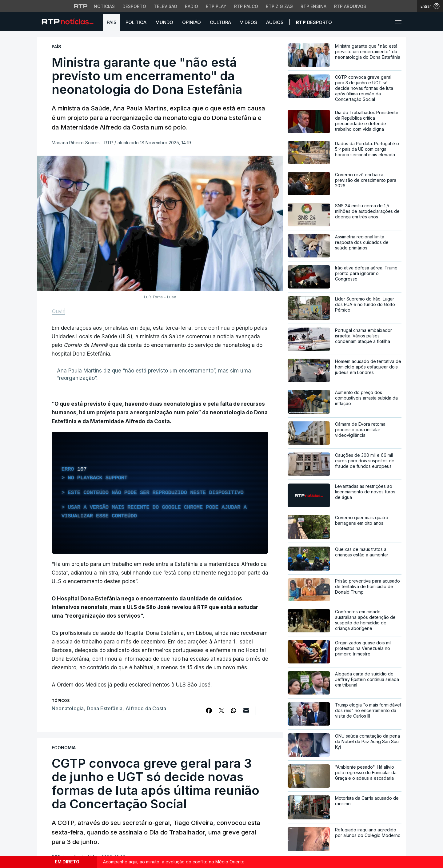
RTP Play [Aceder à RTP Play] (216, 6)
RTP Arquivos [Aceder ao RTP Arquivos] (350, 6)
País (112, 22)
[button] (387, 22)
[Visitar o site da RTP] (81, 6)
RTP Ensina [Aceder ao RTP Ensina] (313, 6)
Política (136, 22)
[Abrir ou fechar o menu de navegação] (397, 22)
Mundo (164, 22)
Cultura (220, 22)
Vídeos (249, 22)
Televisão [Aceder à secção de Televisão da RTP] (166, 6)
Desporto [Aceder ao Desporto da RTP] (134, 6)
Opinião (192, 22)
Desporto (314, 22)
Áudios (275, 22)
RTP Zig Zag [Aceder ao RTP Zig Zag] (279, 6)
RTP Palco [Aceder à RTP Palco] (246, 6)
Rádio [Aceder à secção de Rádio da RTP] (192, 6)
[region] (160, 493)
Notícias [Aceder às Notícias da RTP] (104, 6)
